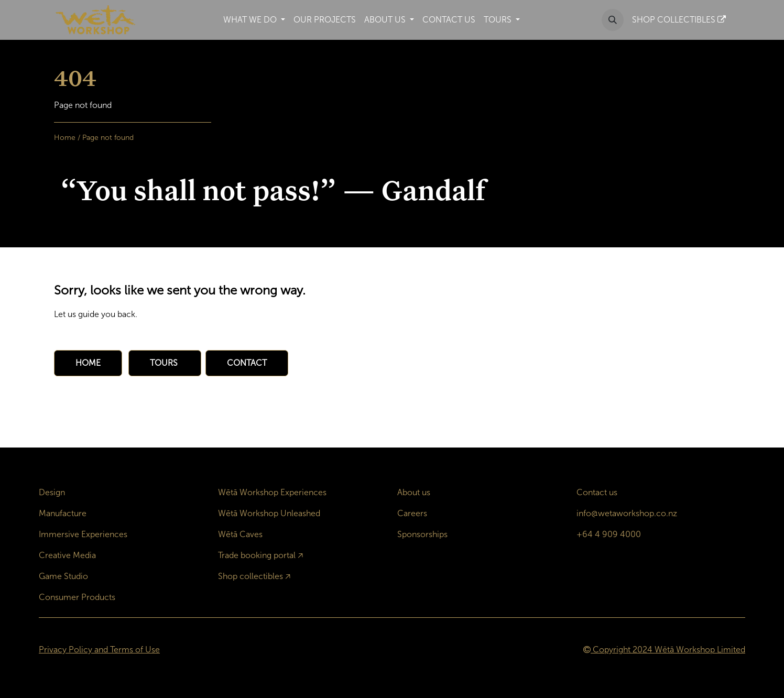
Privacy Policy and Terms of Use (99, 650)
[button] (613, 20)
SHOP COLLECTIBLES (679, 20)
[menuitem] (254, 20)
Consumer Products (77, 597)
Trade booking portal (257, 555)
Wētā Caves (240, 534)
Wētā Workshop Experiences (272, 492)
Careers (412, 513)
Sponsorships (422, 534)
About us (414, 492)
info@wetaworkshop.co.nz (627, 513)
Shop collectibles (251, 576)
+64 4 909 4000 (609, 534)
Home (65, 138)
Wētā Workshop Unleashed (269, 513)
